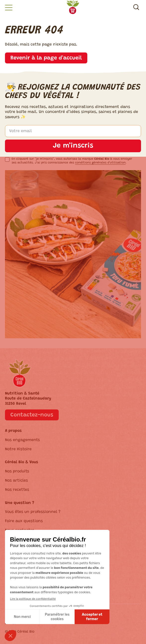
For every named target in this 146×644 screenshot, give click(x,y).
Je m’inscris (73, 146)
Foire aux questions (24, 521)
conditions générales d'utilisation (100, 163)
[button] (9, 8)
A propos (13, 431)
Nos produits (17, 471)
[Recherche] (136, 8)
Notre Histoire (18, 449)
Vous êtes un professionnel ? (33, 512)
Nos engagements (22, 440)
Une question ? (20, 503)
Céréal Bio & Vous (22, 462)
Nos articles (16, 481)
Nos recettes (17, 490)
